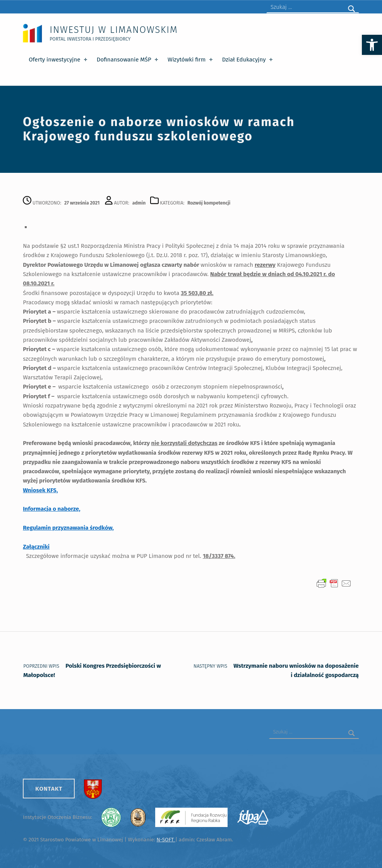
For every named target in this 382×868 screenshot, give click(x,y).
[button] (372, 45)
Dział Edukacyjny (248, 60)
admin (139, 203)
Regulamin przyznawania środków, (68, 528)
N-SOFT (166, 840)
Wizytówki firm (191, 60)
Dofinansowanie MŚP (128, 60)
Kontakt (49, 789)
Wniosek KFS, (40, 490)
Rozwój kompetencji (209, 203)
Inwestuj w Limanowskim (114, 30)
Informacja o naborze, (51, 509)
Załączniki (36, 547)
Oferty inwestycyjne (59, 60)
